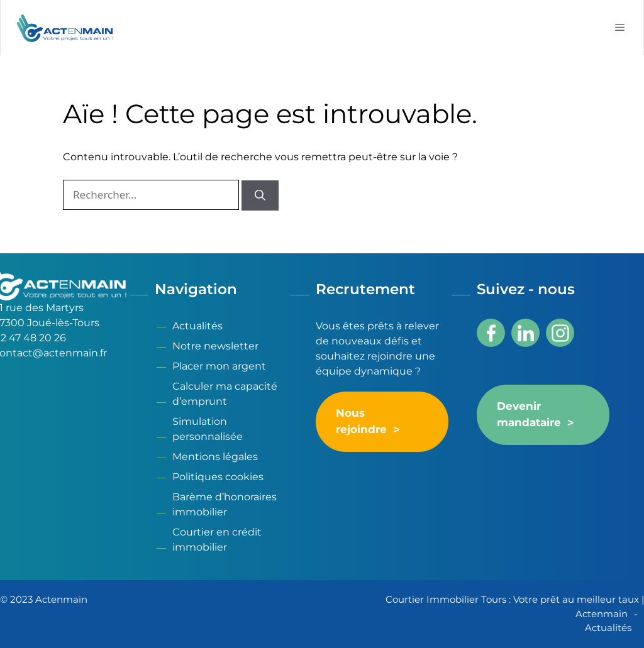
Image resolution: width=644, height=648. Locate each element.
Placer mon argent (219, 366)
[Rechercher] (260, 195)
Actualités (197, 326)
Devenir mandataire (529, 415)
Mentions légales (215, 457)
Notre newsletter (215, 346)
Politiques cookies (218, 477)
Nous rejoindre (361, 421)
